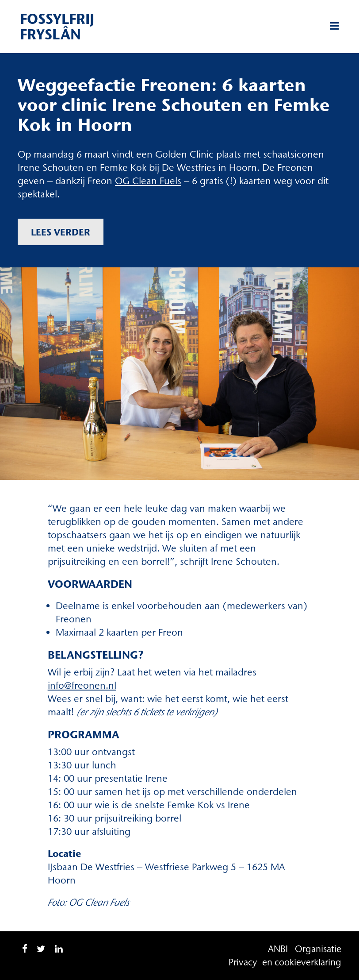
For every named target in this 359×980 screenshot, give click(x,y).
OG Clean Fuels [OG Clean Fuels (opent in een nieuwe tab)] (148, 181)
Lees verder (61, 232)
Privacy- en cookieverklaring (285, 962)
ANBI (278, 949)
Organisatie (318, 949)
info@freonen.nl (82, 685)
